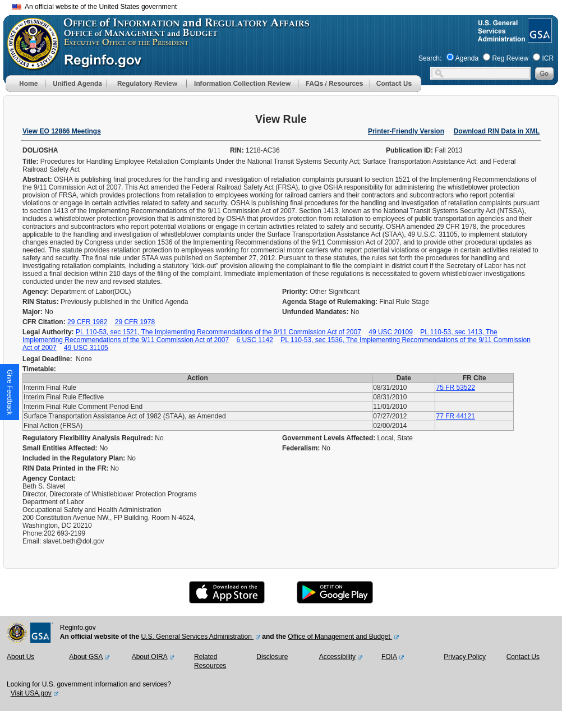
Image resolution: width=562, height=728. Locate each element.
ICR (548, 58)
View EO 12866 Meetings (62, 131)
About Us (20, 657)
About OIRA (150, 657)
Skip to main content (288, 5)
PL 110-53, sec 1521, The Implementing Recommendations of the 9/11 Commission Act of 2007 (218, 332)
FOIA (389, 657)
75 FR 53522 (455, 388)
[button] (76, 84)
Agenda (467, 58)
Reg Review (510, 58)
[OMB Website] (29, 64)
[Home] (25, 90)
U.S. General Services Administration (197, 637)
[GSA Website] (539, 38)
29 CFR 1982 (87, 322)
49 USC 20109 (391, 332)
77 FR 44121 (455, 416)
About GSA (86, 657)
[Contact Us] (395, 90)
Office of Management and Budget (340, 637)
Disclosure (272, 657)
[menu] (76, 84)
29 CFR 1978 (135, 322)
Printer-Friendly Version (406, 131)
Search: (430, 58)
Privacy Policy (465, 657)
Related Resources (210, 661)
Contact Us (523, 657)
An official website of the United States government (95, 7)
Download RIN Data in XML (497, 131)
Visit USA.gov (31, 693)
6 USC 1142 (255, 340)
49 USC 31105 (86, 348)
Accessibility (337, 657)
